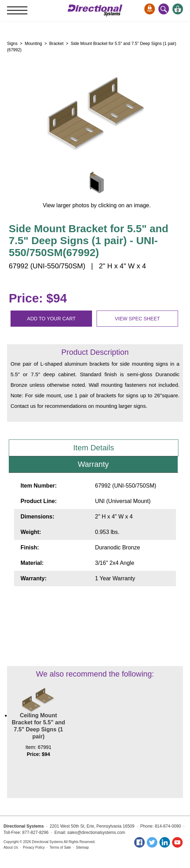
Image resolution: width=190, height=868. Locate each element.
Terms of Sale (60, 847)
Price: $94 (38, 298)
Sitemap (82, 847)
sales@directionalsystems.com (96, 833)
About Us (11, 847)
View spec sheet (137, 319)
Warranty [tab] (93, 464)
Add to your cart (51, 319)
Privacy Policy (34, 847)
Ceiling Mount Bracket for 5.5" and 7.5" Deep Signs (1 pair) (39, 726)
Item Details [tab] (94, 448)
